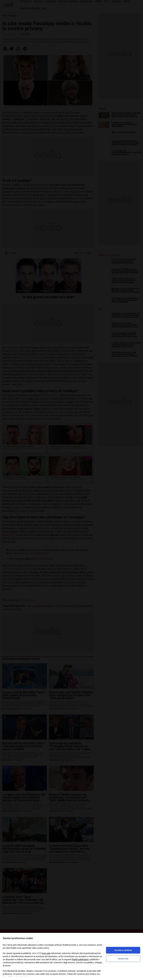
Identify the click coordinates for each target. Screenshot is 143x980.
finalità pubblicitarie (80, 959)
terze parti (46, 953)
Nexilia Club (123, 959)
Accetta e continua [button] (123, 950)
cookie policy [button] (43, 948)
